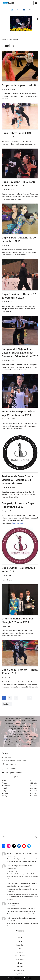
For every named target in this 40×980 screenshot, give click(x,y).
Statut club (7, 739)
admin (9, 854)
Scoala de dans (7, 39)
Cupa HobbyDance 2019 (16, 133)
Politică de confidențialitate (25, 742)
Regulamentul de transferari (20, 729)
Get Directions (11, 764)
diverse (20, 963)
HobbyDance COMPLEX (13, 718)
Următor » (7, 704)
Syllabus (30, 745)
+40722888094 (11, 769)
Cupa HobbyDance (10, 721)
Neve (10, 978)
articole (20, 938)
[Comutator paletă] (38, 19)
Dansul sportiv (30, 718)
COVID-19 (11, 745)
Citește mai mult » (18, 523)
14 (30, 698)
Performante (21, 723)
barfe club (20, 945)
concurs (20, 952)
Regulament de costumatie (20, 731)
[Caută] (3, 19)
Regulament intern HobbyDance (20, 726)
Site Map (21, 745)
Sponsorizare (32, 721)
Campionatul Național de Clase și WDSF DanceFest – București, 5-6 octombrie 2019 (20, 353)
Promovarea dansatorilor (12, 737)
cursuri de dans (20, 956)
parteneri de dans (20, 970)
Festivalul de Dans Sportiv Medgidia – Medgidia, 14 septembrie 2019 (18, 480)
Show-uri (31, 723)
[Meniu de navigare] (36, 3)
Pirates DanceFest (30, 918)
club (20, 949)
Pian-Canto (9, 742)
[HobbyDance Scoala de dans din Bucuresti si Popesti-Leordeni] (8, 3)
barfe (20, 941)
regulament (20, 974)
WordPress (28, 978)
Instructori (18, 739)
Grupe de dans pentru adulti (19, 85)
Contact (16, 903)
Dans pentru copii (30, 739)
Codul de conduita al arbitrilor (20, 734)
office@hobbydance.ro (14, 773)
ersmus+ (20, 967)
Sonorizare (9, 723)
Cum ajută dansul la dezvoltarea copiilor (21, 883)
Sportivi (22, 721)
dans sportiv (20, 959)
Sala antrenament (30, 737)
